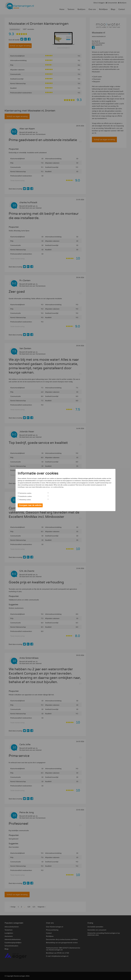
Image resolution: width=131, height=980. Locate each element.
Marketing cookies (30, 500)
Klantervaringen (36, 478)
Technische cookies (30, 493)
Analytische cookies (30, 496)
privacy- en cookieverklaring (97, 487)
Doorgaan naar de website (35, 505)
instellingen (64, 487)
